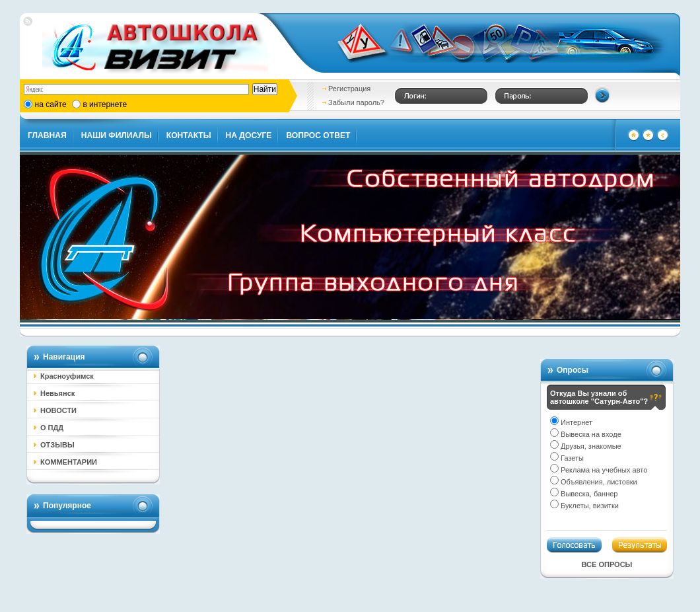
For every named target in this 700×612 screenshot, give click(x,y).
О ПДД (52, 428)
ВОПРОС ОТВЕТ (318, 135)
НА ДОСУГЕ (249, 135)
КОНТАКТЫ (189, 135)
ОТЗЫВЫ (57, 445)
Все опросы (607, 564)
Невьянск (57, 393)
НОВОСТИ (58, 410)
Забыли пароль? (356, 102)
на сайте (51, 104)
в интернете (105, 104)
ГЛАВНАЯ (47, 135)
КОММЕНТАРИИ (69, 462)
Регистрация (349, 89)
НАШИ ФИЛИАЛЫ (117, 135)
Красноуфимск (67, 376)
